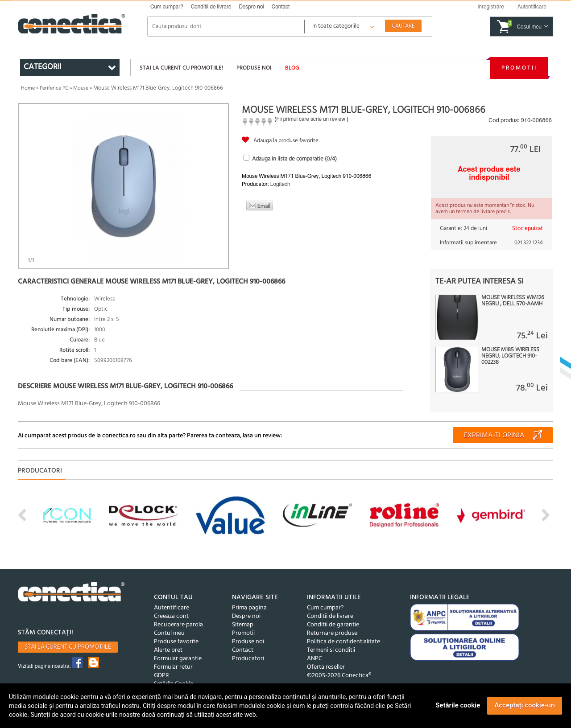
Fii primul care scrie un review (311, 119)
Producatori (248, 659)
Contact (281, 7)
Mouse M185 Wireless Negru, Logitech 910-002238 (510, 356)
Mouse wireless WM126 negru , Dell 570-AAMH (513, 301)
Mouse (81, 88)
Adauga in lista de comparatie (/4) (294, 159)
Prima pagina (249, 608)
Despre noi (251, 7)
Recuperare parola (178, 625)
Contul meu (169, 633)
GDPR (161, 676)
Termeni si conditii (331, 650)
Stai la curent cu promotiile (68, 647)
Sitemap (243, 625)
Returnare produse (332, 633)
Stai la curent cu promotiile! (181, 68)
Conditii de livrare (211, 7)
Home (28, 88)
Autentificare (172, 608)
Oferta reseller (326, 667)
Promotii (519, 68)
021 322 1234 (529, 243)
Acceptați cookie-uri (525, 705)
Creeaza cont (171, 616)
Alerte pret (168, 650)
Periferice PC (54, 88)
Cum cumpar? (167, 7)
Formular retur (173, 667)
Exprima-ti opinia (494, 436)
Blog (292, 68)
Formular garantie (178, 659)
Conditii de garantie (333, 625)
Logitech (280, 184)
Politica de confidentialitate (343, 642)
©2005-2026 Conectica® (339, 676)
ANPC (314, 659)
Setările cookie (458, 705)
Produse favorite (176, 642)
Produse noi (254, 68)
